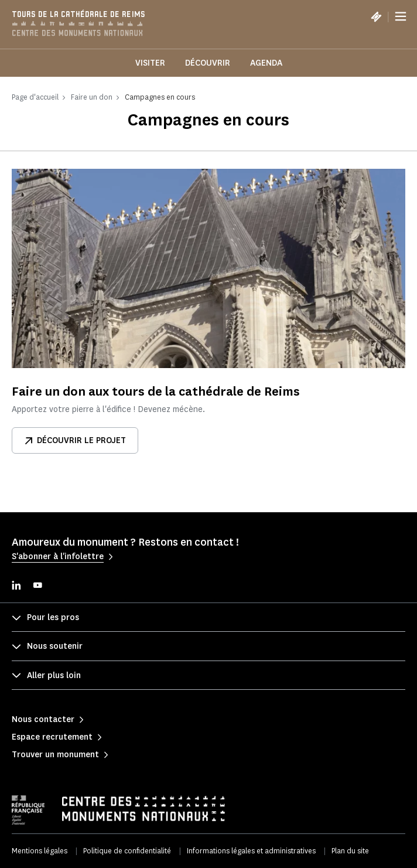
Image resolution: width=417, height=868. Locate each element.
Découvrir (208, 63)
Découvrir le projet (75, 440)
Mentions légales (40, 851)
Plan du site (350, 851)
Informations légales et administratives (251, 851)
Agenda (266, 63)
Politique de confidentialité (127, 851)
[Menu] (401, 16)
